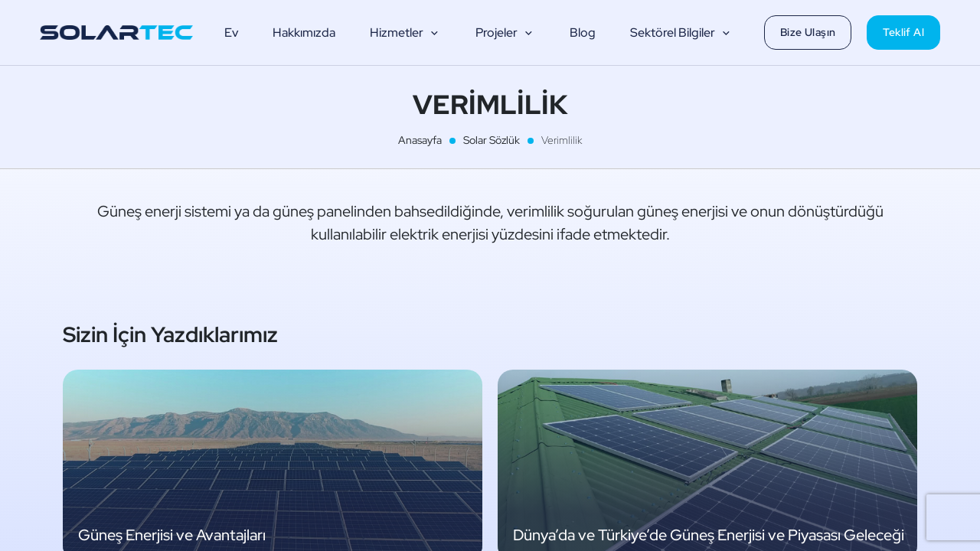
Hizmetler (405, 33)
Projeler (505, 33)
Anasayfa (420, 140)
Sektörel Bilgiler (681, 33)
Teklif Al (903, 32)
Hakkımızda (304, 33)
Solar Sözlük (492, 140)
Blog (583, 33)
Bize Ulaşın (808, 32)
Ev (231, 33)
